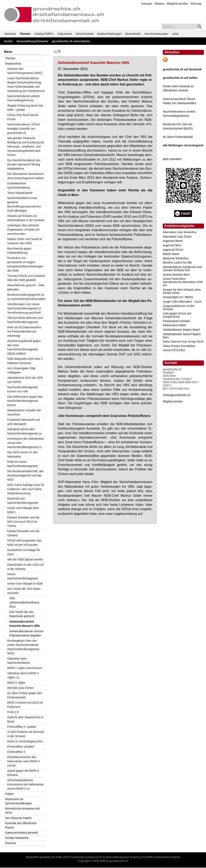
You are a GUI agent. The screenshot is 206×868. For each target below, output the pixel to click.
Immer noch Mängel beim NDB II (23, 510)
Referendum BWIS (175, 325)
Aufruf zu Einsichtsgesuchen (25, 741)
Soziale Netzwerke (17, 838)
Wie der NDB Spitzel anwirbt (25, 559)
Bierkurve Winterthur (176, 258)
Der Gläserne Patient (18, 818)
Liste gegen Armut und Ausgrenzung (177, 315)
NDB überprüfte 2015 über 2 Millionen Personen (25, 361)
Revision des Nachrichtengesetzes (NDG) (25, 71)
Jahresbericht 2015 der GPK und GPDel (25, 380)
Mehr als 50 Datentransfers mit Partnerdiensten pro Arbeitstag (24, 331)
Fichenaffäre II (16, 752)
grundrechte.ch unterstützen (71, 41)
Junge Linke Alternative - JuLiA (182, 302)
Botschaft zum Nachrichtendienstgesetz (23, 501)
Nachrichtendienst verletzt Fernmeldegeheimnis (23, 98)
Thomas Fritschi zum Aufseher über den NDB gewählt (26, 278)
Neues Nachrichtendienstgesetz (23, 576)
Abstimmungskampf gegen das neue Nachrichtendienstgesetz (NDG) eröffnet (24, 347)
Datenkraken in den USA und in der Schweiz (25, 567)
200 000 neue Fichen (21, 688)
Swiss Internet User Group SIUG (183, 342)
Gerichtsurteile (84, 34)
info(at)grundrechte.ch (177, 395)
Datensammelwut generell (22, 833)
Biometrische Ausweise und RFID (22, 811)
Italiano (159, 4)
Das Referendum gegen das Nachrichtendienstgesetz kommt (25, 401)
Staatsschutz (13, 64)
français (147, 4)
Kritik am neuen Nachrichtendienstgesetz (23, 464)
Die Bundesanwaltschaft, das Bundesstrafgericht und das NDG (25, 475)
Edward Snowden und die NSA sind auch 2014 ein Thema (23, 522)
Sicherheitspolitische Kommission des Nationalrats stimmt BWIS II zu (25, 784)
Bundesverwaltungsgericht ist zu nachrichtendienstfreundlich (26, 297)
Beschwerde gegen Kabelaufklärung (19, 251)
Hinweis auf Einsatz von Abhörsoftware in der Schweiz (26, 218)
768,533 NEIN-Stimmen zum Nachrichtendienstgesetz (25, 320)
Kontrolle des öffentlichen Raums (21, 825)
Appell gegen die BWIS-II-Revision (23, 773)
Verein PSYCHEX (174, 350)
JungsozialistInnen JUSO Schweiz (178, 308)
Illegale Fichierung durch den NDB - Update (25, 108)
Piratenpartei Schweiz (176, 321)
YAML (59, 857)
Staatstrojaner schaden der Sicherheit (24, 412)
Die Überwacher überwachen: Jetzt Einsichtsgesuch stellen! (26, 176)
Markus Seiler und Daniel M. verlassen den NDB (25, 241)
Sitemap (196, 4)
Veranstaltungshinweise (32, 41)
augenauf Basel (173, 241)
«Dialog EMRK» (44, 34)
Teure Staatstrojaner (20, 193)
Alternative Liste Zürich (177, 237)
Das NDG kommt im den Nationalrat (23, 454)
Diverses (11, 843)
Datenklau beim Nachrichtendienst (19, 661)
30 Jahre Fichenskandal (178, 137)
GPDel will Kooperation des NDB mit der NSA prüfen (24, 543)
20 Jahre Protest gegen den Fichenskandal (25, 695)
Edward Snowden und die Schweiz (23, 533)
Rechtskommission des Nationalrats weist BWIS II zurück (24, 761)
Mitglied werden (177, 4)
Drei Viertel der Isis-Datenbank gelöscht (22, 614)
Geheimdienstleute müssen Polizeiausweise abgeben (27, 633)
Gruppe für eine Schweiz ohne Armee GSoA (182, 291)
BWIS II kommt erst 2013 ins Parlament (25, 705)
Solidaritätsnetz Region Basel (181, 330)
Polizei (9, 794)
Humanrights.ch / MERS (178, 297)
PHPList (151, 857)
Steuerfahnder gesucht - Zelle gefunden (26, 287)
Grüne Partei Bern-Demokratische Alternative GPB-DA (183, 282)
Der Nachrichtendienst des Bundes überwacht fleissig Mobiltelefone (24, 164)
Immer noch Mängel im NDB (25, 584)
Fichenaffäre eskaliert (21, 747)
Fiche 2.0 (13, 712)
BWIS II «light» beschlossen (25, 668)
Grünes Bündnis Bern (176, 275)
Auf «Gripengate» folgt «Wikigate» (21, 370)
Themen (25, 34)
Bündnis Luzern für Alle (177, 263)
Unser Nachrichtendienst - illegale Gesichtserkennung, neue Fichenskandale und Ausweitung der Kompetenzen (26, 85)
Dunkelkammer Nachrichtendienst (19, 185)
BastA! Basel (171, 254)
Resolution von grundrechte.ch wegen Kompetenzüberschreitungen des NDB (25, 264)
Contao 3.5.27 (94, 857)
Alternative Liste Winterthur (180, 232)
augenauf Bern (172, 245)
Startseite (10, 34)
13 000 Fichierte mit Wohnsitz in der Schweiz (26, 734)
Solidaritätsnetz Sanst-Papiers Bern (182, 336)
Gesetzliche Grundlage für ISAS (24, 552)
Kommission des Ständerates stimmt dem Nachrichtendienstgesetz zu (26, 443)
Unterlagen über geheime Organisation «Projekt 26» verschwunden (24, 230)
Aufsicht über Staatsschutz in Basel (25, 719)
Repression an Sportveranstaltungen (19, 801)
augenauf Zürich (173, 250)
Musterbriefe (133, 34)
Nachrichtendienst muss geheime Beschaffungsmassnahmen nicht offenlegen (24, 204)
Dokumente (65, 34)
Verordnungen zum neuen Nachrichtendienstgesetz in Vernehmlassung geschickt (24, 308)
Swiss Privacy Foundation (179, 346)
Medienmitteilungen (109, 34)
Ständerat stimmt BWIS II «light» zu (23, 675)
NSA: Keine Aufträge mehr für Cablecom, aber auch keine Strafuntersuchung (26, 489)
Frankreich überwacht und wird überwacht (24, 422)
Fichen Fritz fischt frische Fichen (23, 117)
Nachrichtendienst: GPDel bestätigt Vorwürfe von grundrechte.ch (23, 129)
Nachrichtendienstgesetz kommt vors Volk (23, 389)
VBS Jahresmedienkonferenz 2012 (24, 602)
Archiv (8, 41)
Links (175, 34)
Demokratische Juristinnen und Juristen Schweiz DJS (182, 269)
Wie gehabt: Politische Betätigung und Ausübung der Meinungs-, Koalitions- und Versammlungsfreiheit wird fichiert (26, 147)
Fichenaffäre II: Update (22, 727)
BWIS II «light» (17, 683)
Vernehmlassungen (156, 34)
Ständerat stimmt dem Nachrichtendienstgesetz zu (25, 431)
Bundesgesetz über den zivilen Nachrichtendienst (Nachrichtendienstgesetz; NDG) (24, 647)
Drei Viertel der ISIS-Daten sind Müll (24, 591)
